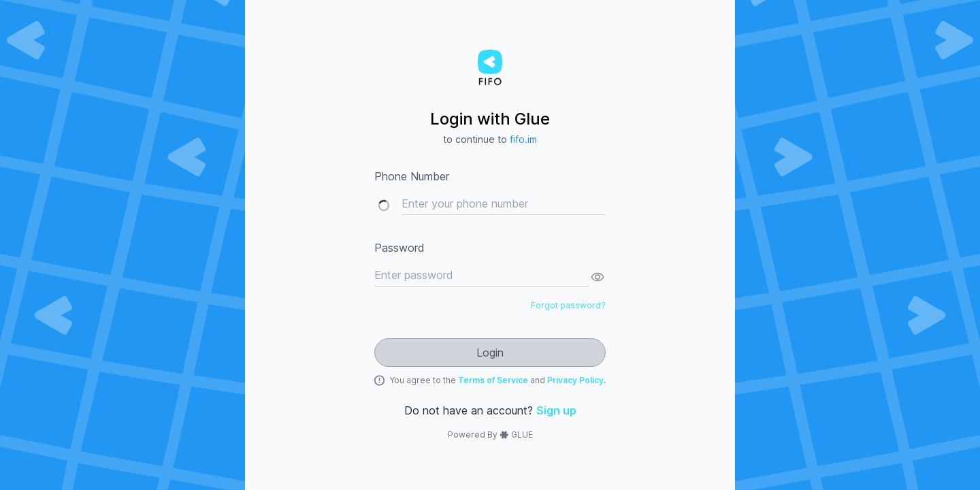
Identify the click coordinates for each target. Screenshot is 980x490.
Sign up (556, 410)
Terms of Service (494, 380)
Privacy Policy (575, 380)
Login (490, 353)
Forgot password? (568, 305)
